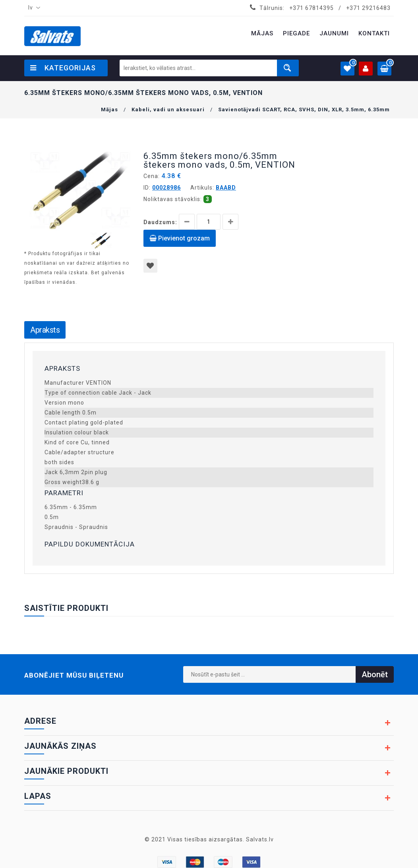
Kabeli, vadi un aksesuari (168, 109)
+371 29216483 (368, 8)
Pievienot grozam (180, 238)
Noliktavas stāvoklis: (173, 199)
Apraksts (45, 330)
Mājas (109, 109)
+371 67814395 (312, 8)
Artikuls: (202, 188)
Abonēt (375, 674)
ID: (147, 188)
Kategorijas (63, 68)
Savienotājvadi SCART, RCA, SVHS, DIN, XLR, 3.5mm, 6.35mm (304, 109)
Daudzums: (160, 222)
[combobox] (33, 8)
